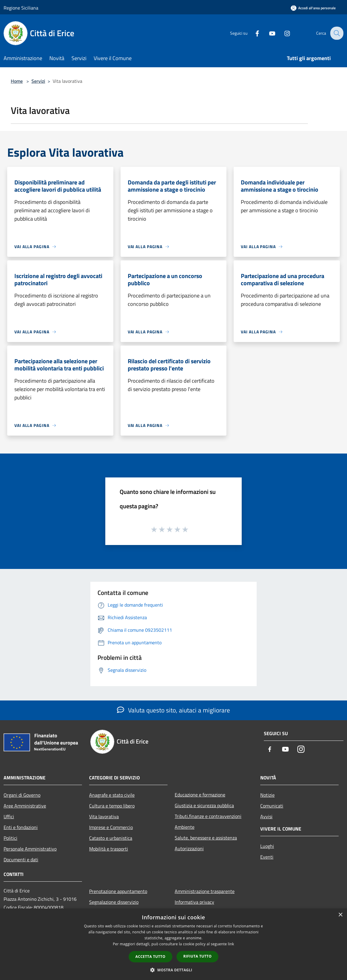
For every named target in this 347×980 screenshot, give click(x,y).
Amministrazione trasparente (205, 891)
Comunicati (272, 806)
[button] (173, 970)
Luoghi (267, 846)
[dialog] (173, 944)
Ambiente (185, 827)
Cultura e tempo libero (112, 806)
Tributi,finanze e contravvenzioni (208, 816)
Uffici (9, 816)
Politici (10, 838)
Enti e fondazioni (21, 827)
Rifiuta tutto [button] (198, 956)
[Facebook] (253, 33)
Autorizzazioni (189, 848)
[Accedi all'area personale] (313, 8)
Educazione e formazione (200, 795)
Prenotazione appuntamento (118, 891)
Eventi (267, 857)
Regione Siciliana (21, 8)
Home (17, 81)
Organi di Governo (22, 795)
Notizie (267, 795)
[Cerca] (336, 33)
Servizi (38, 81)
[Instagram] (283, 33)
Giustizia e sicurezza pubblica (204, 805)
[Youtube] (268, 33)
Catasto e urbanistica (111, 838)
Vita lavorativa (104, 816)
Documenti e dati (21, 860)
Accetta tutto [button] (150, 957)
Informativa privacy (194, 902)
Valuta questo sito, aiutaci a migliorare (173, 710)
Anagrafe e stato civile (112, 795)
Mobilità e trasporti (109, 849)
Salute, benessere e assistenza (206, 838)
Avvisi (266, 816)
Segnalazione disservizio (114, 902)
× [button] (340, 915)
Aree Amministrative (25, 806)
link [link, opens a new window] (231, 944)
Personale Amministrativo (30, 849)
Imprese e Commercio (111, 827)
